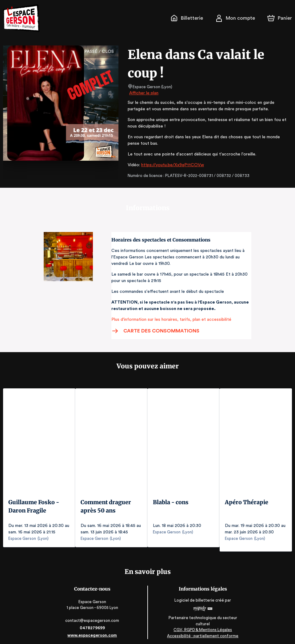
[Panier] (280, 18)
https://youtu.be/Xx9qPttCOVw (170, 165)
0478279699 (93, 624)
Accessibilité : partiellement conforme (202, 632)
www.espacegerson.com (93, 631)
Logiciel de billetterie (194, 596)
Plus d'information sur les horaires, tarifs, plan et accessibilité (169, 320)
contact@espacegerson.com (93, 616)
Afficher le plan (143, 93)
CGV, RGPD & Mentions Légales (202, 626)
